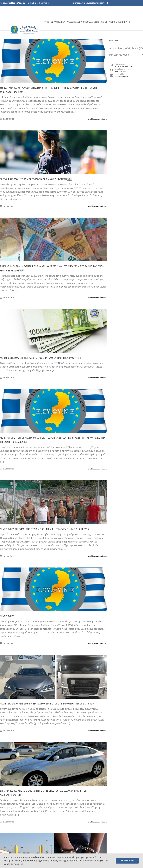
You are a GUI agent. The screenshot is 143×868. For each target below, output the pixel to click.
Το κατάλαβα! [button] (127, 861)
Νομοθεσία (87, 22)
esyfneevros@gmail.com (92, 3)
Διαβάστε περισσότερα (97, 119)
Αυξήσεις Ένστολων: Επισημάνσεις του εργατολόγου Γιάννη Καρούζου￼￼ (40, 358)
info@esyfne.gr (42, 3)
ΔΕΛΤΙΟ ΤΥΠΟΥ (7, 616)
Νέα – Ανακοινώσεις (71, 22)
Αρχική (47, 22)
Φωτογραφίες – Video (104, 22)
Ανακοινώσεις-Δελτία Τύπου (124, 48)
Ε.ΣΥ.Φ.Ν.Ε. (56, 22)
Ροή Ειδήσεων (117, 55)
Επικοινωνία (121, 22)
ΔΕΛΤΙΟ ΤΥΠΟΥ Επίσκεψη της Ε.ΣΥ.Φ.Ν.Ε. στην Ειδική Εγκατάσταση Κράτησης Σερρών (44, 529)
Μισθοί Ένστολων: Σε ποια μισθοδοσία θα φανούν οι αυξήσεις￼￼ (36, 179)
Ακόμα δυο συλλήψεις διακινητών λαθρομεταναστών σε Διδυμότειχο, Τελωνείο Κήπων (47, 704)
